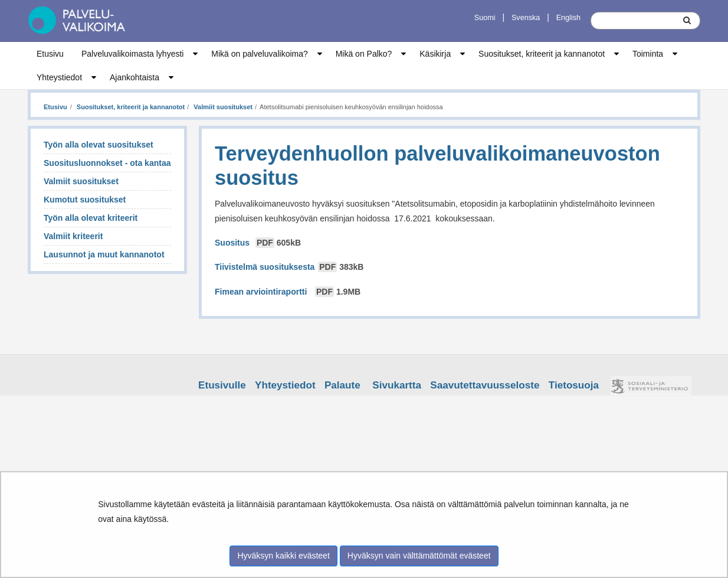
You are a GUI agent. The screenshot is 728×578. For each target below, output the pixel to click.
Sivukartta (397, 385)
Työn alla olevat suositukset (99, 145)
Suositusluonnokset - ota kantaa (107, 163)
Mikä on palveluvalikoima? (259, 54)
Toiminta (648, 54)
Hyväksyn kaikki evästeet (283, 556)
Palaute (342, 385)
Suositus (259, 243)
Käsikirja (435, 54)
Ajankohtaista (135, 77)
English (568, 18)
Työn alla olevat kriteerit (91, 218)
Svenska (526, 18)
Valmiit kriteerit (73, 236)
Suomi (485, 18)
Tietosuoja (574, 385)
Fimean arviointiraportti (288, 292)
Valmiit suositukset (222, 107)
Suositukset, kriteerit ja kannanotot (542, 54)
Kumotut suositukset (85, 200)
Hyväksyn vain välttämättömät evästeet (419, 556)
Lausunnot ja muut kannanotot (104, 254)
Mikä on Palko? (364, 54)
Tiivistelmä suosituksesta (290, 267)
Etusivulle (222, 385)
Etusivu (50, 54)
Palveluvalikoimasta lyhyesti (133, 54)
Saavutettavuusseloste (485, 385)
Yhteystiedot (59, 77)
